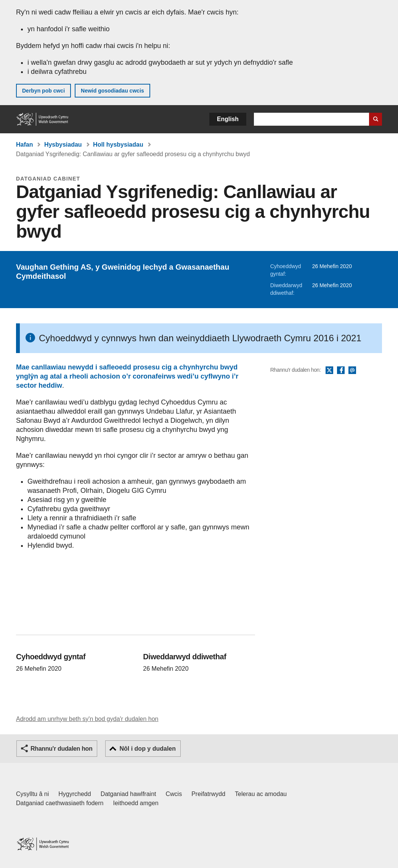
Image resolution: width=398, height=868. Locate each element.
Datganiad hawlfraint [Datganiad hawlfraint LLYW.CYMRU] (128, 794)
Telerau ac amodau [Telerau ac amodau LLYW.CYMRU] (261, 794)
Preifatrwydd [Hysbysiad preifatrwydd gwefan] (208, 794)
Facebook (341, 371)
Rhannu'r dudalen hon (61, 749)
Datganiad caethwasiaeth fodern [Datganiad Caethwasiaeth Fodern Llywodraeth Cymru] (60, 803)
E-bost (352, 371)
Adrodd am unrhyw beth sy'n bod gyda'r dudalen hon (87, 719)
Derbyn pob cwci (43, 91)
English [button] (228, 119)
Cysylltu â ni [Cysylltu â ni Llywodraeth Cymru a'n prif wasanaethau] (32, 794)
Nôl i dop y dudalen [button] (148, 749)
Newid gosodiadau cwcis (112, 91)
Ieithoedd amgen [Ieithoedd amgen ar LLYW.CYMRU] (136, 803)
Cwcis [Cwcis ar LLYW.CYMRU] (174, 794)
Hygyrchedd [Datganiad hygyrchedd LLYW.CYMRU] (75, 794)
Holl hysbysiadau (118, 145)
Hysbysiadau (63, 145)
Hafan (24, 145)
